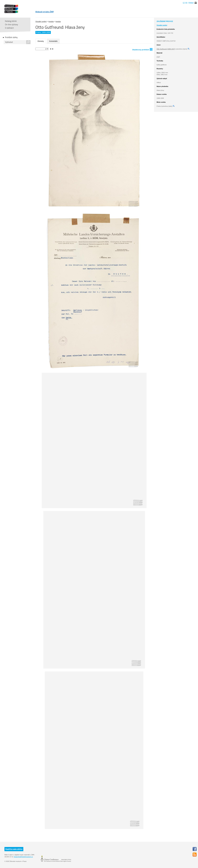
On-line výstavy (11, 24)
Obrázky (41, 41)
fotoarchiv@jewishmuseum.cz (23, 857)
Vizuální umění (41, 21)
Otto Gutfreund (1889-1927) (166, 49)
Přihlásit (191, 3)
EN (186, 3)
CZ (184, 3)
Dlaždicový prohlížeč (142, 49)
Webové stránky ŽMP (45, 12)
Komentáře (53, 41)
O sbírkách (9, 28)
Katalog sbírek (11, 21)
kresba (51, 21)
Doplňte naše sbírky (14, 849)
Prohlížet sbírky (11, 37)
